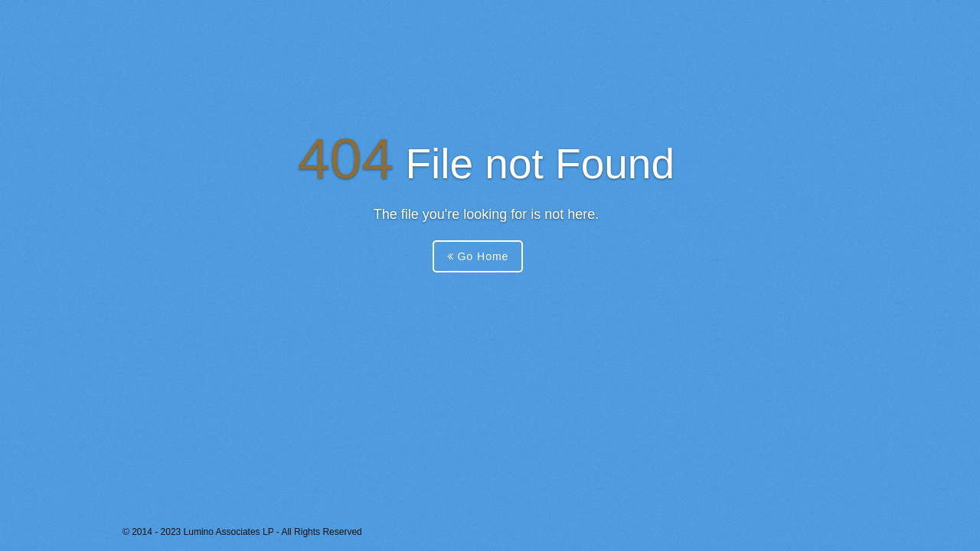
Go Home (478, 256)
